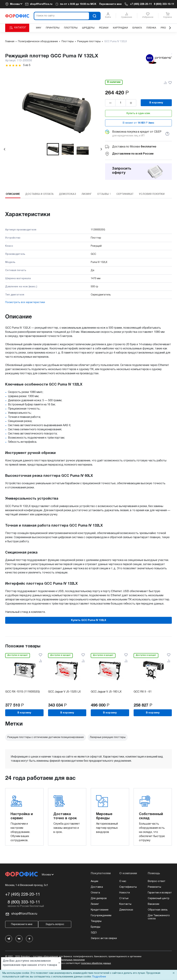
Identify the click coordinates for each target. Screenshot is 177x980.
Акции (94, 881)
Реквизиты (154, 887)
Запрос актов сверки (104, 938)
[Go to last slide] (5, 149)
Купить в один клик (138, 113)
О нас (123, 881)
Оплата (95, 893)
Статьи (124, 898)
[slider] (13, 65)
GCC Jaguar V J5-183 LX (106, 692)
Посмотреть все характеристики (25, 302)
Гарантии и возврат (160, 893)
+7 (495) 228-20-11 (141, 4)
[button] (53, 149)
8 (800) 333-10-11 (164, 4)
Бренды (96, 927)
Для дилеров (99, 898)
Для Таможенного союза (159, 917)
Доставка (97, 887)
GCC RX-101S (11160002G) (22, 692)
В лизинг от (138, 123)
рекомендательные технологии (68, 960)
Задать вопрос (55, 924)
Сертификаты (128, 887)
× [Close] (174, 973)
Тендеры (96, 921)
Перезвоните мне (110, 4)
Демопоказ (126, 910)
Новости (125, 893)
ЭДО (94, 933)
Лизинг (95, 904)
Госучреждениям (101, 916)
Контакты (125, 904)
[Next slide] (101, 149)
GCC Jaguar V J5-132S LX (64, 692)
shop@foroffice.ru (41, 4)
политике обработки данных (96, 963)
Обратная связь (158, 910)
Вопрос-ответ (157, 881)
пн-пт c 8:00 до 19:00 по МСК (78, 4)
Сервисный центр (159, 898)
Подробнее (99, 977)
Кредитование (100, 910)
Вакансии (153, 904)
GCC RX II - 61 (143, 692)
